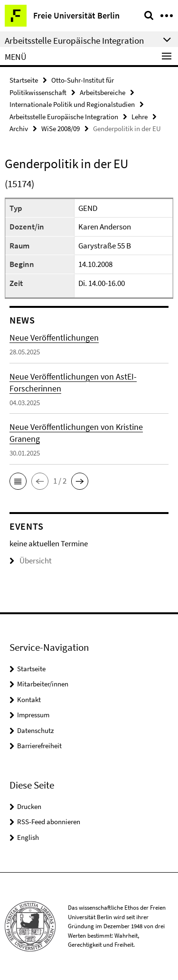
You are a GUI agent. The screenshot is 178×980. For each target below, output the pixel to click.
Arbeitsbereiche (103, 92)
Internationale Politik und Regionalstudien (72, 104)
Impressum (33, 715)
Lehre (140, 117)
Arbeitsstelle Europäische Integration (64, 117)
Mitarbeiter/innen (43, 684)
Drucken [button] (29, 806)
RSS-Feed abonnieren (49, 822)
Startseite (24, 80)
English (28, 837)
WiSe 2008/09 (61, 128)
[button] (18, 481)
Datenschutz (35, 730)
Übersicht (31, 561)
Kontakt (29, 699)
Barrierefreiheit (39, 746)
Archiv (19, 128)
